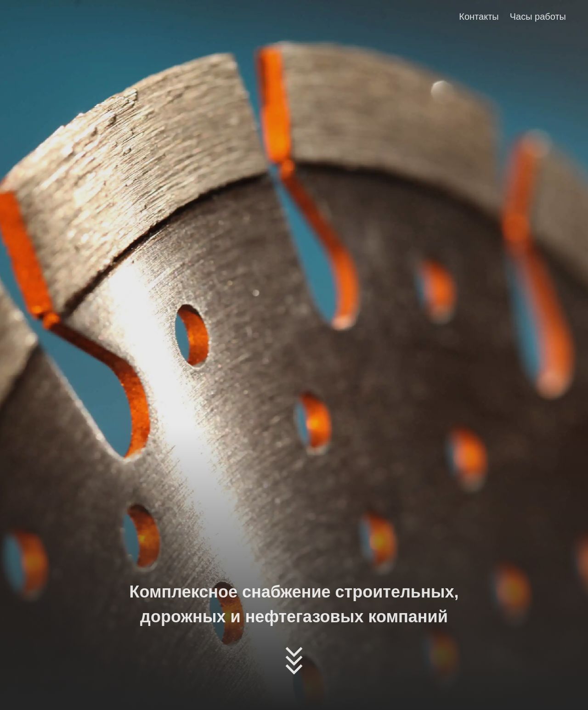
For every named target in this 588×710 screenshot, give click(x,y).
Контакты (479, 17)
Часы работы (538, 17)
